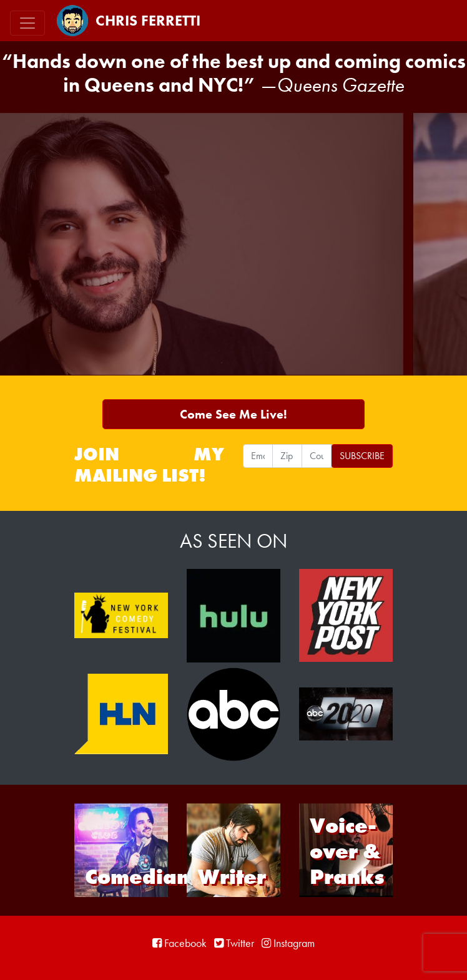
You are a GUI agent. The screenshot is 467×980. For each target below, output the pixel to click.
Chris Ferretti (129, 21)
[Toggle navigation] (27, 23)
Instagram (288, 943)
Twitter (234, 943)
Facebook (179, 943)
